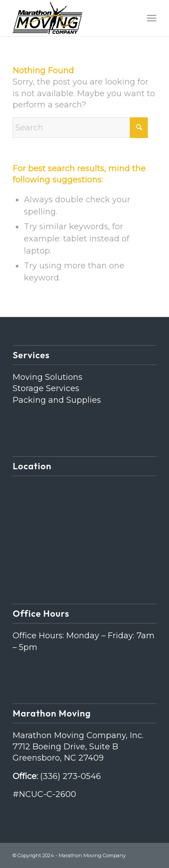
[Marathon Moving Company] (70, 18)
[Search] (80, 128)
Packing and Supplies (57, 400)
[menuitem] (152, 18)
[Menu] (152, 18)
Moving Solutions (48, 377)
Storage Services (46, 388)
